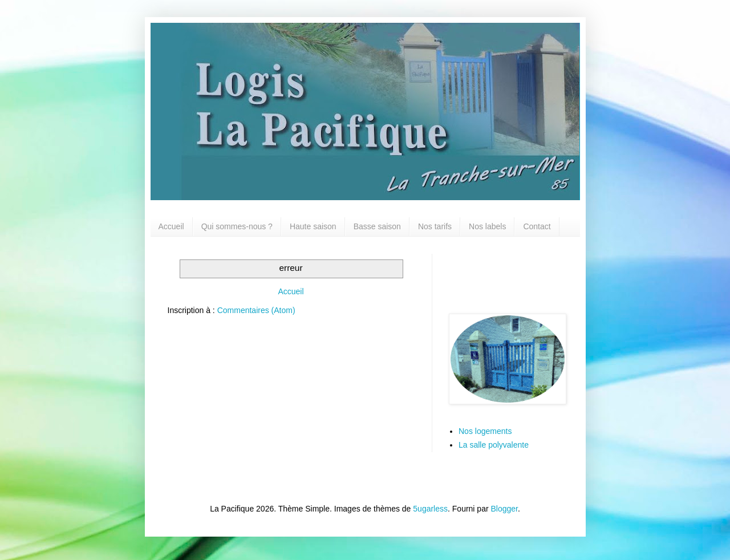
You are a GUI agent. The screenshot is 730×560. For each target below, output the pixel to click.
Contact (537, 226)
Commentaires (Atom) (256, 310)
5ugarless (430, 509)
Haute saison (313, 226)
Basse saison (377, 226)
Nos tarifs (435, 226)
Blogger (504, 509)
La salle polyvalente (494, 445)
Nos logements (485, 431)
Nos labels (487, 226)
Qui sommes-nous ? (237, 226)
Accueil (171, 226)
